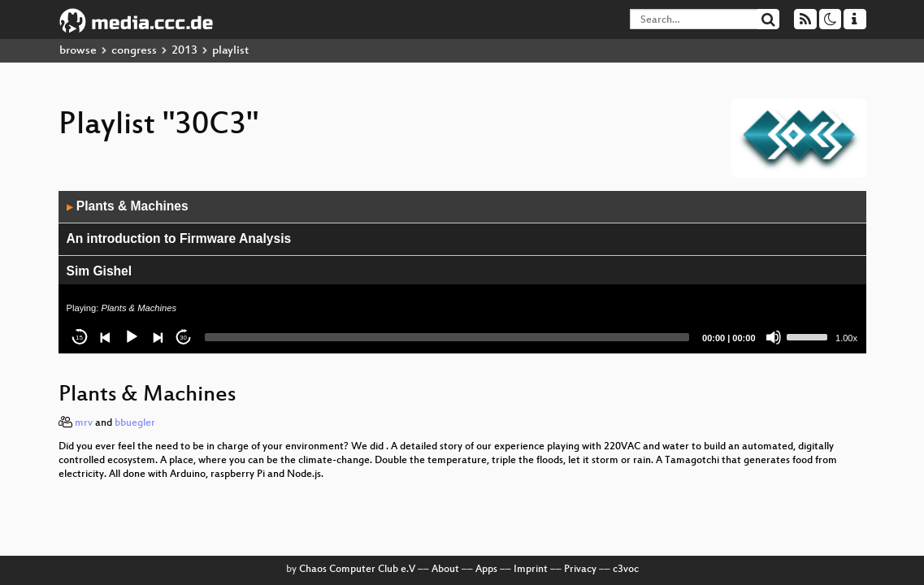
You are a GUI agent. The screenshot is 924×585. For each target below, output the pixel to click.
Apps (486, 570)
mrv (84, 423)
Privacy (580, 570)
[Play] (132, 337)
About (445, 570)
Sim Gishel (100, 271)
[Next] (158, 337)
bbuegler (135, 423)
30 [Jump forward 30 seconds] (183, 338)
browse (78, 51)
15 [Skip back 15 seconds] (79, 338)
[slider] (447, 337)
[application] (462, 272)
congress (134, 51)
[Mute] (774, 337)
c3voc (626, 570)
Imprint (531, 570)
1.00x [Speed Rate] (846, 338)
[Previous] (106, 337)
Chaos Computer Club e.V (357, 570)
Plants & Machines (128, 206)
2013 (184, 51)
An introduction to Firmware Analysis (179, 238)
